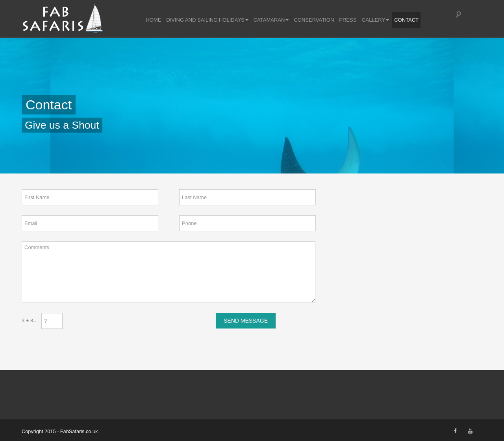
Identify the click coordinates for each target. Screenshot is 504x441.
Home (153, 19)
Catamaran (271, 19)
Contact (406, 19)
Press (348, 19)
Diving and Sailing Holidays (207, 19)
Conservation (314, 19)
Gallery (375, 19)
